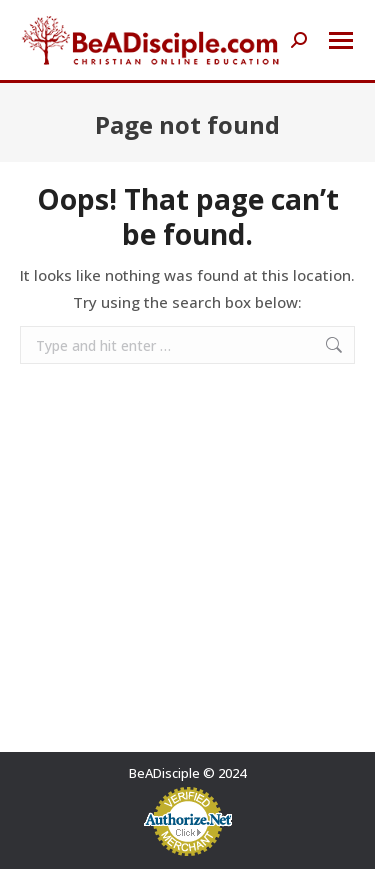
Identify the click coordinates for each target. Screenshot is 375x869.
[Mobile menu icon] (341, 40)
